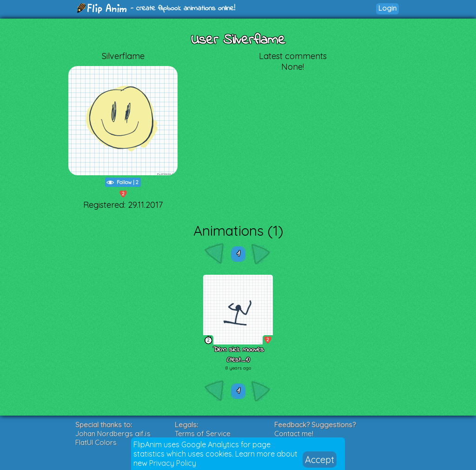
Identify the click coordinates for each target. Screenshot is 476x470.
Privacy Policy (173, 463)
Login (387, 8)
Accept (320, 460)
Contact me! (294, 434)
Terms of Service (203, 434)
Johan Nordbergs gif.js (113, 434)
